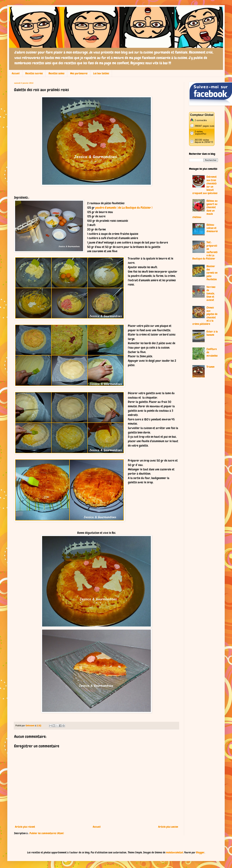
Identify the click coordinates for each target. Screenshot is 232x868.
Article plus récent (25, 827)
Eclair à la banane (212, 333)
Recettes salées (56, 73)
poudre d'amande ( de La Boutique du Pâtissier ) (124, 208)
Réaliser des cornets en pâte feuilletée (212, 273)
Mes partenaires (79, 73)
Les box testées (101, 73)
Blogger (200, 852)
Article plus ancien (168, 827)
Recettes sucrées (34, 73)
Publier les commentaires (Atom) (47, 833)
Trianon (210, 367)
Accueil (16, 73)
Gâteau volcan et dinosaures (212, 228)
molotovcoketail (175, 852)
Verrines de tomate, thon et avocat (211, 294)
